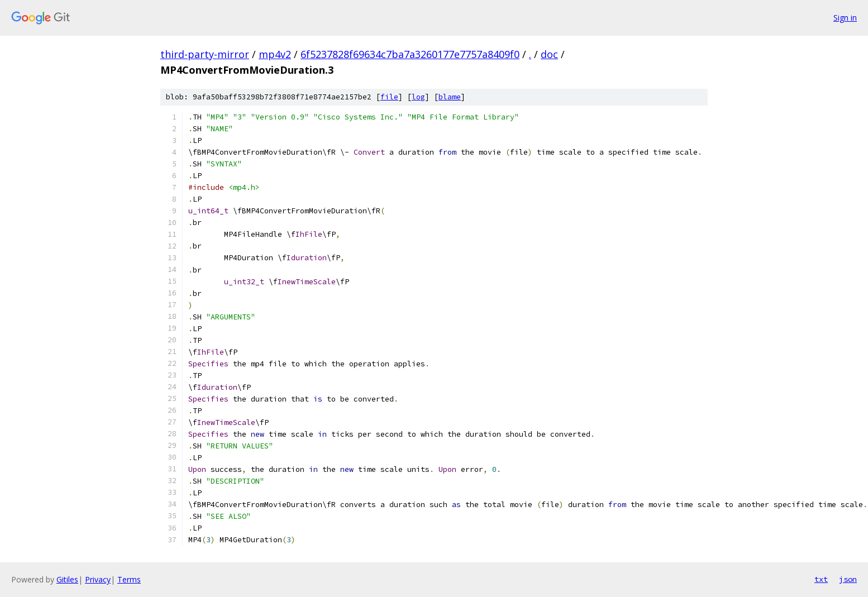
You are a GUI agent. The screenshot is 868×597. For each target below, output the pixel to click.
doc (549, 54)
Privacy (98, 579)
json (848, 579)
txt (821, 579)
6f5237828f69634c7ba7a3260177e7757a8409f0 (410, 54)
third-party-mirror (205, 54)
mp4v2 (275, 54)
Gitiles (67, 579)
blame (450, 97)
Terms (129, 579)
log (418, 97)
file (389, 97)
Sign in (845, 18)
